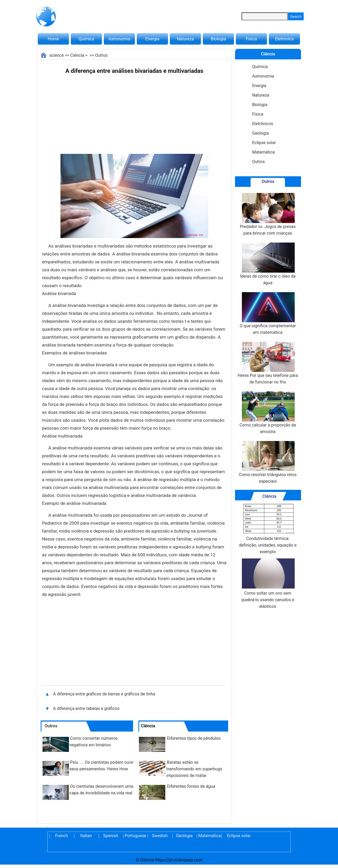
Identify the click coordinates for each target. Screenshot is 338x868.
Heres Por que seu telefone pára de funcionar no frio (268, 363)
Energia (152, 39)
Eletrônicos (263, 124)
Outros (101, 55)
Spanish (111, 836)
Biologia (218, 39)
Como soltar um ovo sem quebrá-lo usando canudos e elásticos (268, 584)
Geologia (260, 133)
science (57, 55)
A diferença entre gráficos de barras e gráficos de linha (104, 694)
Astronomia (119, 39)
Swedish (160, 836)
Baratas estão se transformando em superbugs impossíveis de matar (194, 769)
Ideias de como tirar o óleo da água (268, 264)
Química (86, 39)
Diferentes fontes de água (191, 786)
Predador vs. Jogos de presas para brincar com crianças (268, 214)
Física (251, 39)
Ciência (77, 55)
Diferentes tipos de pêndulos (194, 738)
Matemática (263, 152)
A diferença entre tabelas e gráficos (87, 708)
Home (53, 39)
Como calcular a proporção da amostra (268, 413)
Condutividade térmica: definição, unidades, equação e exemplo (268, 529)
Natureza (186, 39)
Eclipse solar (264, 143)
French (62, 836)
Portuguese (135, 836)
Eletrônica (285, 39)
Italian (86, 836)
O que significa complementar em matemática (268, 314)
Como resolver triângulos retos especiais (268, 462)
